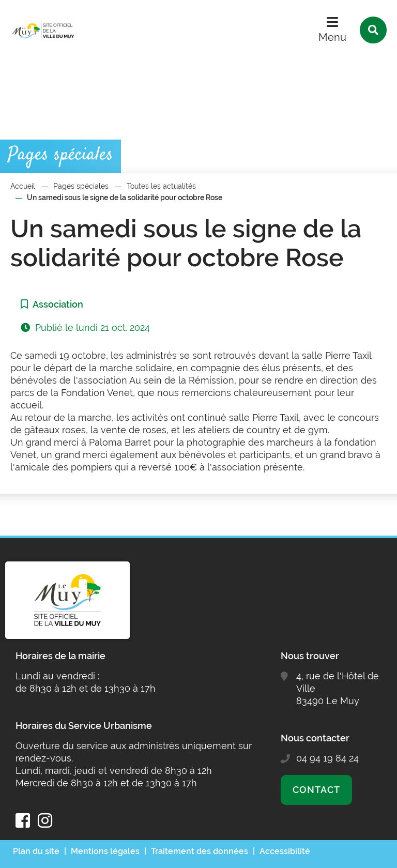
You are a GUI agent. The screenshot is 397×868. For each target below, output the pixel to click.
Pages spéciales (81, 186)
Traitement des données (200, 851)
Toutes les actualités (161, 186)
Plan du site (36, 851)
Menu (332, 37)
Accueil (23, 186)
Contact (316, 790)
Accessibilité (285, 851)
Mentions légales (105, 851)
